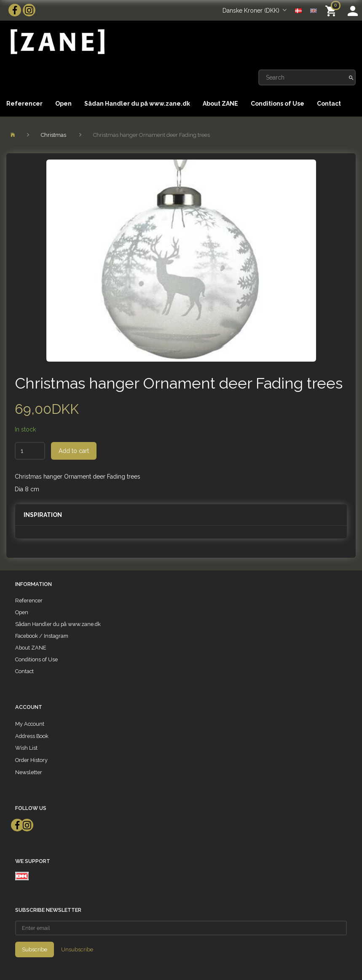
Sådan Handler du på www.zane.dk (137, 104)
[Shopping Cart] (332, 10)
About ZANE (220, 104)
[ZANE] (57, 42)
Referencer (24, 104)
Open (63, 104)
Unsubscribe (77, 949)
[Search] (351, 77)
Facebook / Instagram (42, 636)
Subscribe (35, 949)
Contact (329, 104)
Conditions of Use (278, 104)
